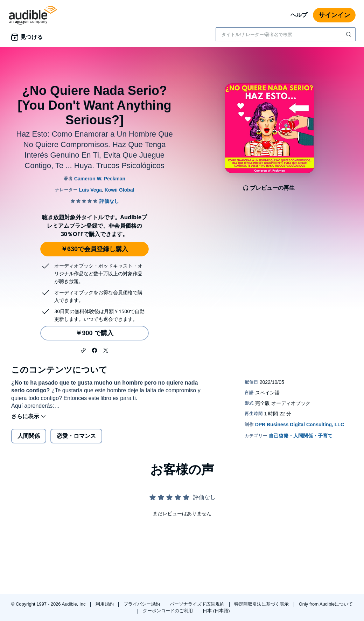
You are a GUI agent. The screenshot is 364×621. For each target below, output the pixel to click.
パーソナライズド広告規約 (198, 604)
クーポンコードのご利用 (169, 611)
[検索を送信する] (349, 34)
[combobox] (286, 34)
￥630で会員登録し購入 (94, 249)
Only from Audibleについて (326, 604)
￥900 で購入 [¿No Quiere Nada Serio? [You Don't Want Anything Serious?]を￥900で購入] (94, 333)
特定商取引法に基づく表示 (262, 604)
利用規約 (105, 604)
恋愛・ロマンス (76, 436)
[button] (83, 350)
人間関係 (29, 436)
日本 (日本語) (216, 611)
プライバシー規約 (142, 604)
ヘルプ (299, 15)
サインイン (334, 15)
